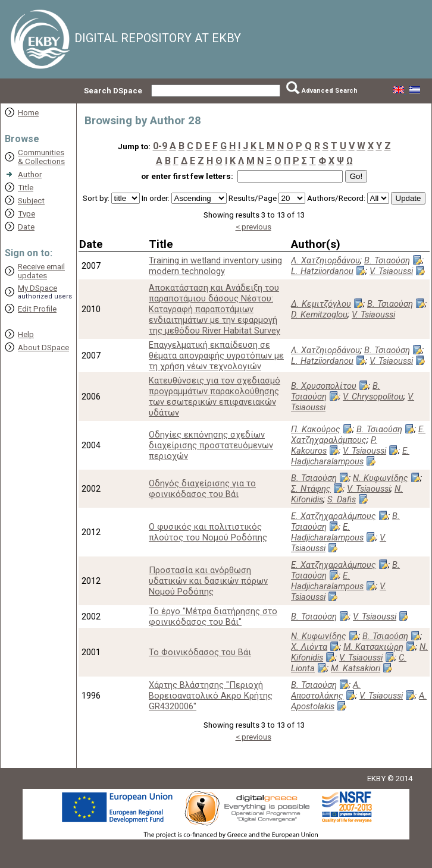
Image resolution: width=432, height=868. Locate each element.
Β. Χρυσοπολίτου (324, 386)
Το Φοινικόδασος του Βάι (200, 652)
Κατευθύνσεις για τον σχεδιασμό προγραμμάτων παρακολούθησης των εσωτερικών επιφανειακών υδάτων (215, 397)
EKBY (376, 779)
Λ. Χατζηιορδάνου (325, 260)
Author (30, 174)
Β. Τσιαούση (387, 260)
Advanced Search (330, 91)
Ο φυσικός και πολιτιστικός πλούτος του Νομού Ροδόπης (208, 532)
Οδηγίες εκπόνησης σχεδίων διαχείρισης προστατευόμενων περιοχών (211, 445)
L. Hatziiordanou (322, 271)
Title (26, 188)
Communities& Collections (41, 157)
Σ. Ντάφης (311, 489)
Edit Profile (37, 309)
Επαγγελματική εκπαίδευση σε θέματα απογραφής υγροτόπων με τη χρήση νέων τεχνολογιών (216, 356)
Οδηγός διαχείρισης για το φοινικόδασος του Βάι (202, 489)
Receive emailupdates (41, 271)
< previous (253, 227)
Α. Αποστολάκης (326, 690)
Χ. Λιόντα (309, 647)
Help (26, 334)
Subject (31, 201)
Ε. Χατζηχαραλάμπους (358, 435)
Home (28, 113)
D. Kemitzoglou (319, 315)
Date (26, 227)
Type (26, 214)
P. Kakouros (334, 445)
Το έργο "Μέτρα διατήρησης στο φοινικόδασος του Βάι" (213, 617)
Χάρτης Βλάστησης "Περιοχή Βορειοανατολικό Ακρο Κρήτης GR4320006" (211, 696)
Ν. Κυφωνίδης (381, 478)
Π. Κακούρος (316, 429)
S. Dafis (342, 499)
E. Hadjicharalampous (350, 456)
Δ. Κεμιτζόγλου (321, 304)
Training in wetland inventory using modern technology (215, 266)
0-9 (160, 146)
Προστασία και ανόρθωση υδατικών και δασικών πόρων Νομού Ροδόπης (208, 581)
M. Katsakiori (356, 668)
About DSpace (43, 347)
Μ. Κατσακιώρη (373, 647)
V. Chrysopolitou (373, 397)
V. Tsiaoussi (391, 271)
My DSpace (37, 288)
